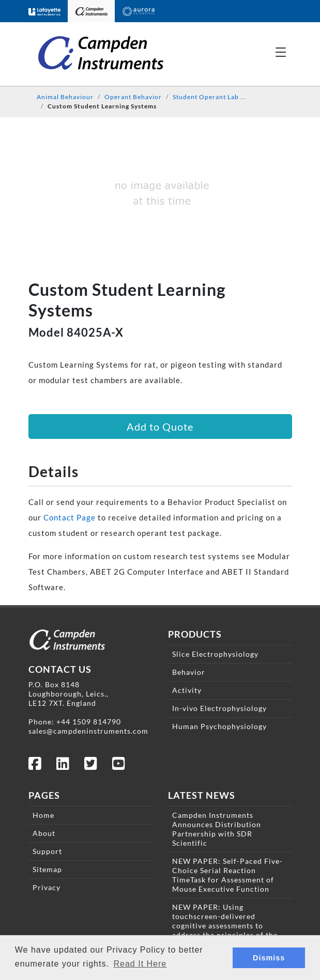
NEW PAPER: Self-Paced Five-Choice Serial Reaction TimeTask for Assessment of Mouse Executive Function (227, 875)
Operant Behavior (133, 97)
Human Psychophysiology (219, 726)
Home (43, 815)
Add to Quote (160, 426)
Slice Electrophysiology (215, 654)
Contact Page (70, 517)
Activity (187, 690)
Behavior (189, 672)
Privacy (47, 887)
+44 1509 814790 (89, 722)
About (44, 833)
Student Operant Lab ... (210, 97)
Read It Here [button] (140, 964)
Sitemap (47, 869)
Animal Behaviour (65, 97)
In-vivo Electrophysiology (219, 708)
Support (47, 851)
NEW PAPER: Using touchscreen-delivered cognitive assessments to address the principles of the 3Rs (225, 926)
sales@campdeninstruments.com (88, 731)
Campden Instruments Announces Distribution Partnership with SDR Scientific (217, 829)
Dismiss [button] (269, 958)
